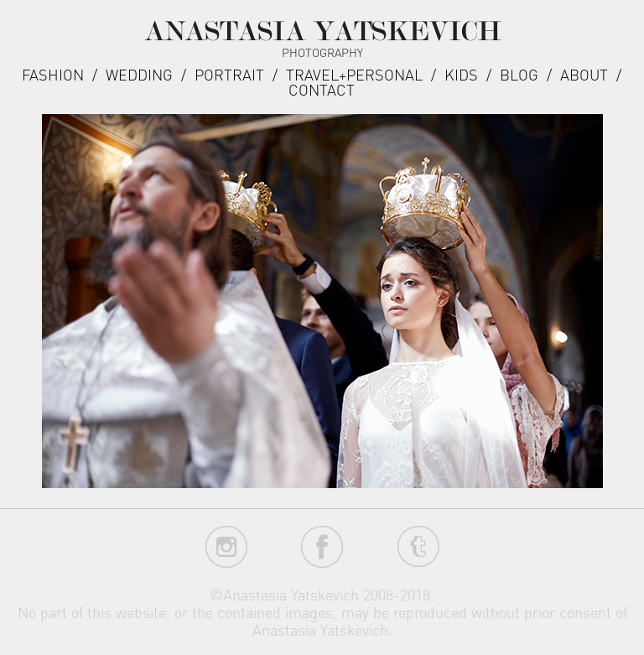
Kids (461, 74)
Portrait (229, 74)
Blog (519, 74)
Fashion (53, 74)
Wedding (139, 74)
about (584, 74)
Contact (322, 89)
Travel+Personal (354, 74)
